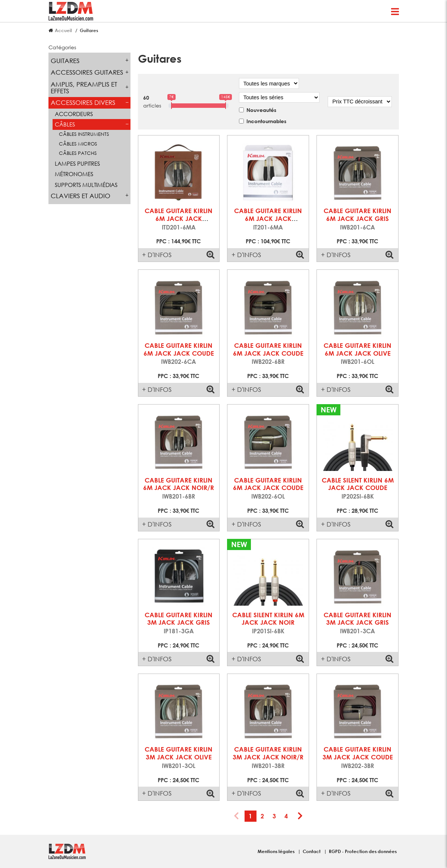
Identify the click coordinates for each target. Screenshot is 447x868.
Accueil (63, 30)
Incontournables (266, 121)
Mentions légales (277, 851)
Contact (312, 851)
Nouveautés (261, 110)
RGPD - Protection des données (363, 851)
